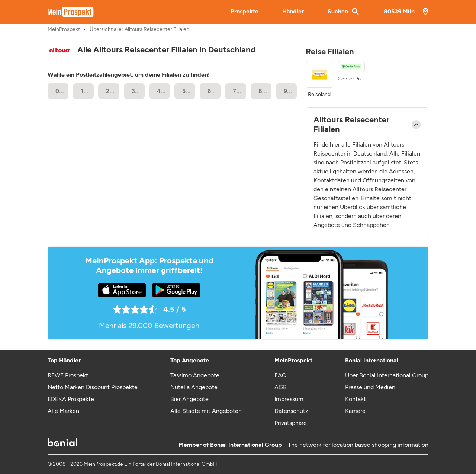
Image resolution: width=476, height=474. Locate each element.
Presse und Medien (370, 387)
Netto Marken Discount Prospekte (93, 387)
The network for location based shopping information (358, 445)
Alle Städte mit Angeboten (206, 411)
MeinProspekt (64, 29)
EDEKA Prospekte (71, 399)
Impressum (289, 399)
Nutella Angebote (194, 387)
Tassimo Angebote (195, 375)
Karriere (355, 411)
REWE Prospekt (68, 375)
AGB (281, 387)
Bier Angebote (189, 399)
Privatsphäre (291, 423)
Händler (293, 11)
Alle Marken (63, 411)
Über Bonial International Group (387, 375)
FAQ (280, 375)
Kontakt (356, 399)
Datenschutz (291, 411)
